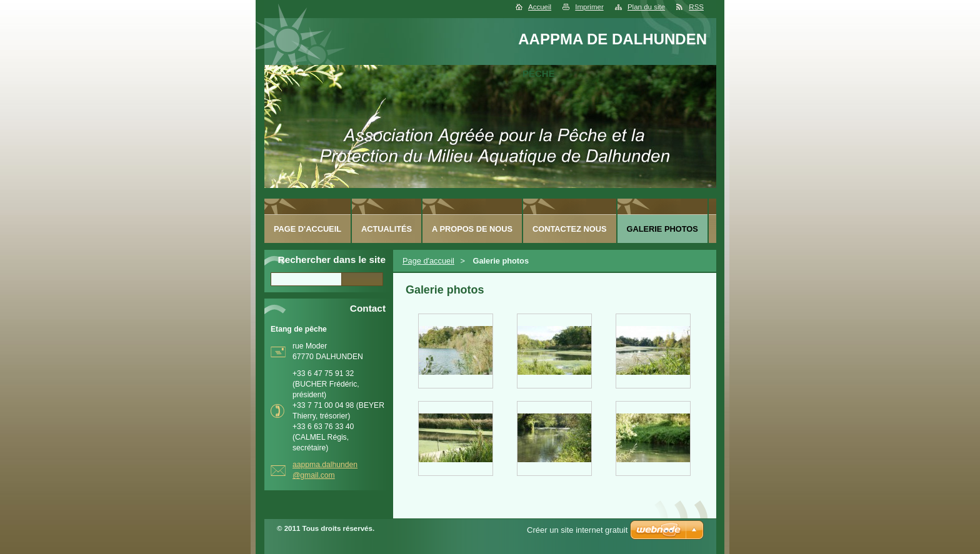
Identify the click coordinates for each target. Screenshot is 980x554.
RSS (696, 7)
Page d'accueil (428, 261)
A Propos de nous (472, 229)
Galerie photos (662, 229)
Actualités (387, 229)
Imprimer (589, 7)
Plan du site (646, 7)
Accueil (540, 7)
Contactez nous (569, 229)
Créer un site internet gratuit (577, 530)
